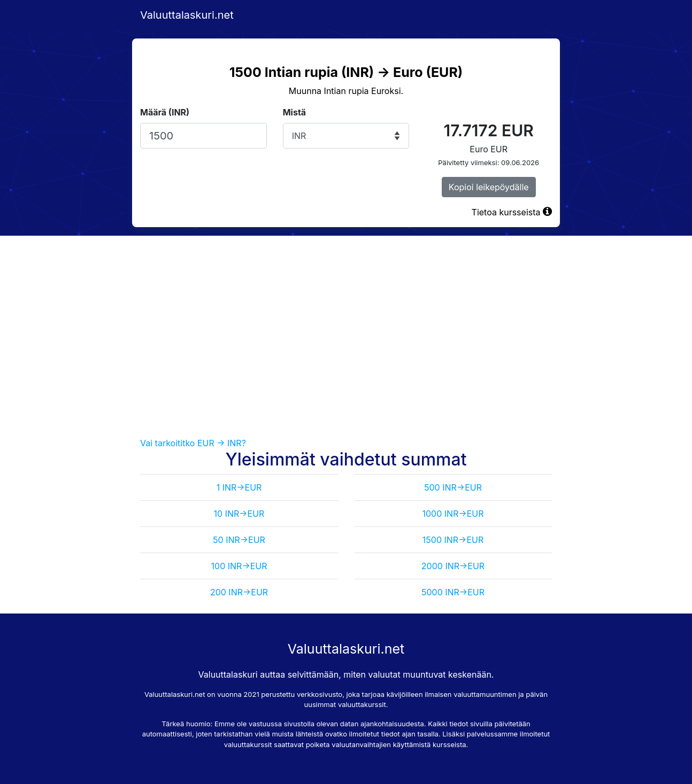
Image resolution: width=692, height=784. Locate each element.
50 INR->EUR (239, 540)
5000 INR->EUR (453, 592)
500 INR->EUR (453, 487)
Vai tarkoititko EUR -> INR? (193, 443)
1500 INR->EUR (453, 540)
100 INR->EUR (239, 566)
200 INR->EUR (239, 592)
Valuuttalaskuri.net (187, 15)
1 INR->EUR (239, 487)
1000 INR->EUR (453, 514)
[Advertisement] (346, 336)
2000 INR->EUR (453, 566)
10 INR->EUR (239, 514)
